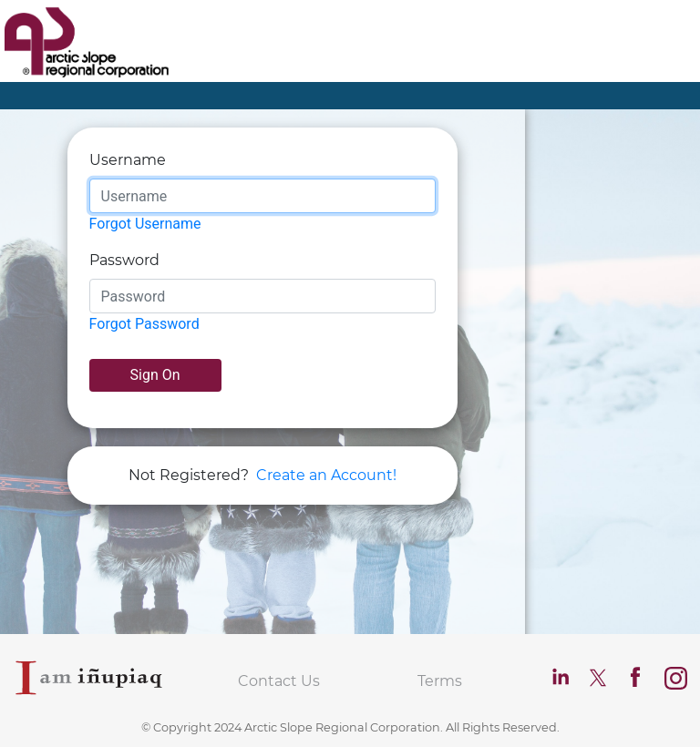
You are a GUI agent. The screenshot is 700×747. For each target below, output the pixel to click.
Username (128, 160)
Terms (440, 681)
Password (124, 260)
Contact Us (279, 681)
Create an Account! (326, 475)
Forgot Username (145, 224)
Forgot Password (144, 324)
